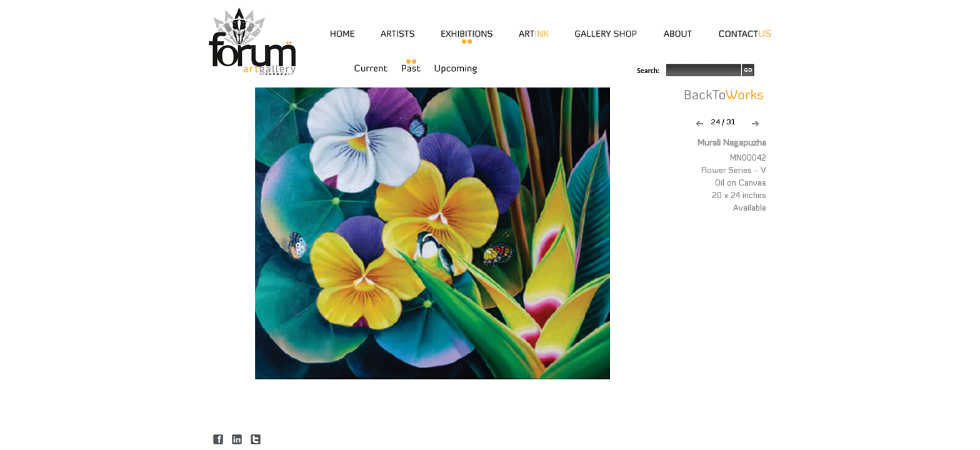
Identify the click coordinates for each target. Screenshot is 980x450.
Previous (700, 124)
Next (755, 124)
